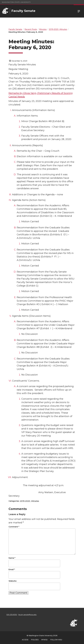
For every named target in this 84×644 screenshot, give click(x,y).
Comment (14, 527)
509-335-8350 (12, 614)
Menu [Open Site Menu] (79, 11)
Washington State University (16, 2)
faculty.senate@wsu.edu (27, 614)
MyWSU (44, 640)
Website (13, 581)
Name (12, 558)
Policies (35, 640)
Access (25, 640)
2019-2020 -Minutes (29, 501)
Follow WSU (56, 640)
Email (12, 569)
